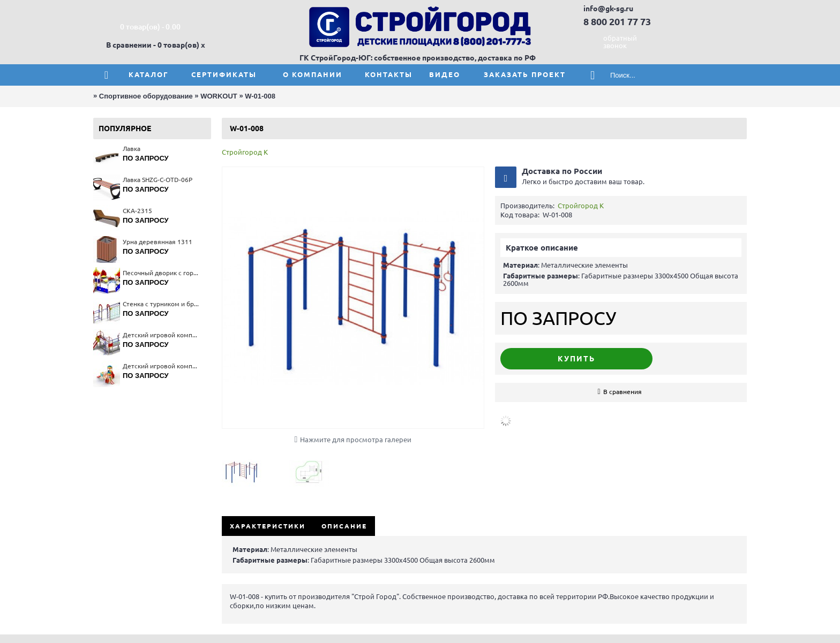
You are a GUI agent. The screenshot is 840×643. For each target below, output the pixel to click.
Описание (344, 526)
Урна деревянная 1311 (157, 242)
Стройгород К (245, 152)
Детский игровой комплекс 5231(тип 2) (162, 366)
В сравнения (622, 392)
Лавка (132, 149)
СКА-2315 (137, 211)
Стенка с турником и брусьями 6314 (162, 304)
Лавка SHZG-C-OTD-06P (157, 180)
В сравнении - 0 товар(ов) (153, 45)
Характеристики (268, 526)
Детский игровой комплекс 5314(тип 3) (162, 335)
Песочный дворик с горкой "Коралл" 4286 (162, 273)
